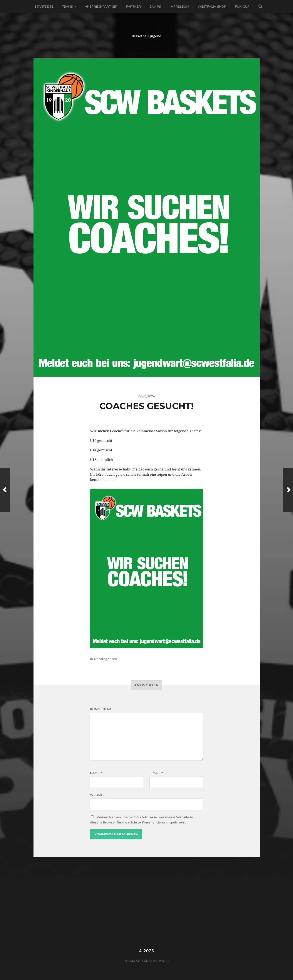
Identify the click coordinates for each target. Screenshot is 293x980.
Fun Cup (242, 7)
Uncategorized (106, 659)
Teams (67, 7)
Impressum (179, 7)
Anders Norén (156, 961)
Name (96, 773)
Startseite (44, 7)
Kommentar (100, 709)
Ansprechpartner (101, 7)
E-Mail (156, 773)
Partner (133, 7)
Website (97, 795)
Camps (155, 7)
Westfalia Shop (212, 7)
